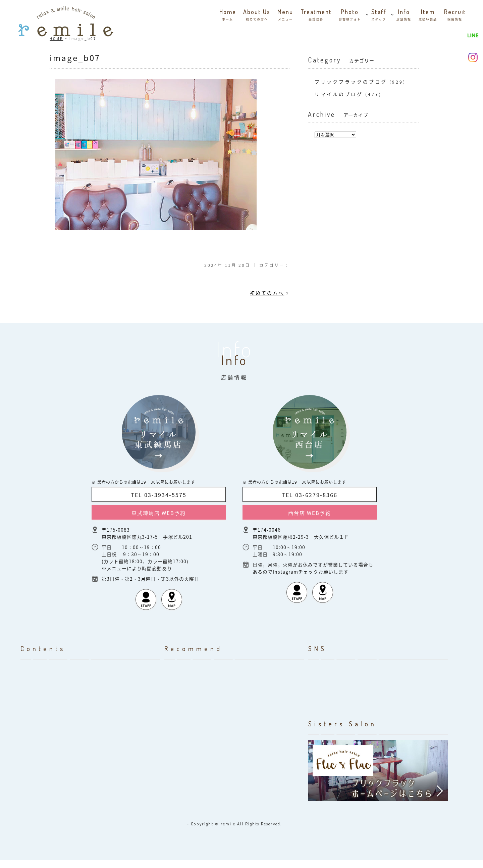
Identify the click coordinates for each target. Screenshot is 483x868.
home (228, 15)
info (404, 15)
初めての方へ (267, 293)
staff (379, 15)
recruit (455, 15)
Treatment (316, 15)
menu (285, 15)
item (428, 15)
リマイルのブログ (339, 94)
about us (257, 15)
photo (350, 15)
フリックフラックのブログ (351, 82)
